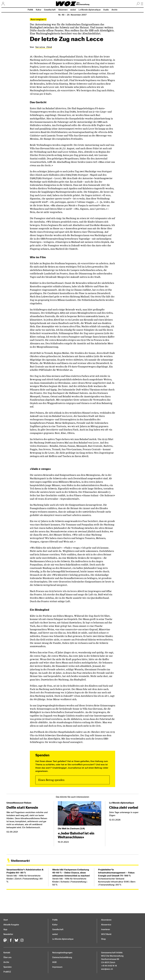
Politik (30, 10)
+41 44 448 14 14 (109, 966)
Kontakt (7, 953)
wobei (73, 10)
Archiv (115, 10)
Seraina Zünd (44, 47)
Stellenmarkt (20, 861)
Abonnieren (106, 920)
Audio (106, 10)
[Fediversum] (6, 941)
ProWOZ (7, 972)
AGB (54, 962)
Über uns (7, 957)
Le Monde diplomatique (90, 10)
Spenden (7, 967)
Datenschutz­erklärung (62, 957)
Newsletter (8, 934)
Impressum (57, 967)
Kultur (39, 10)
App (5, 929)
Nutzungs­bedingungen (62, 953)
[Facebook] (11, 941)
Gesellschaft (50, 10)
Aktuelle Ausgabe (11, 925)
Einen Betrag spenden (51, 780)
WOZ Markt (106, 934)
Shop (103, 939)
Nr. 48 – (72, 15)
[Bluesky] (16, 941)
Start (6, 920)
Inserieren (106, 929)
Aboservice (106, 925)
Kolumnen (63, 10)
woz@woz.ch (107, 969)
